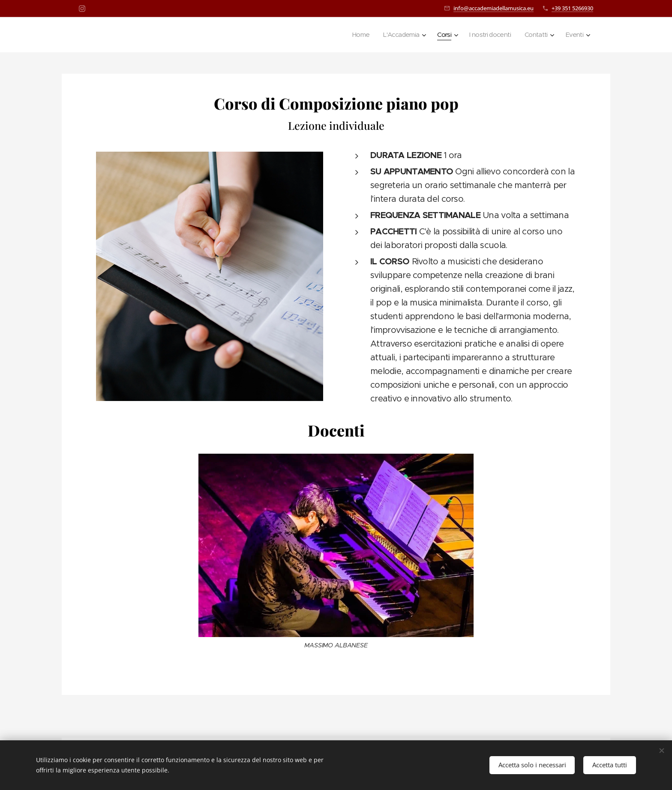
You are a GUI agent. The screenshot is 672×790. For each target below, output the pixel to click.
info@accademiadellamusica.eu (493, 8)
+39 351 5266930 (572, 8)
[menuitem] (350, 35)
